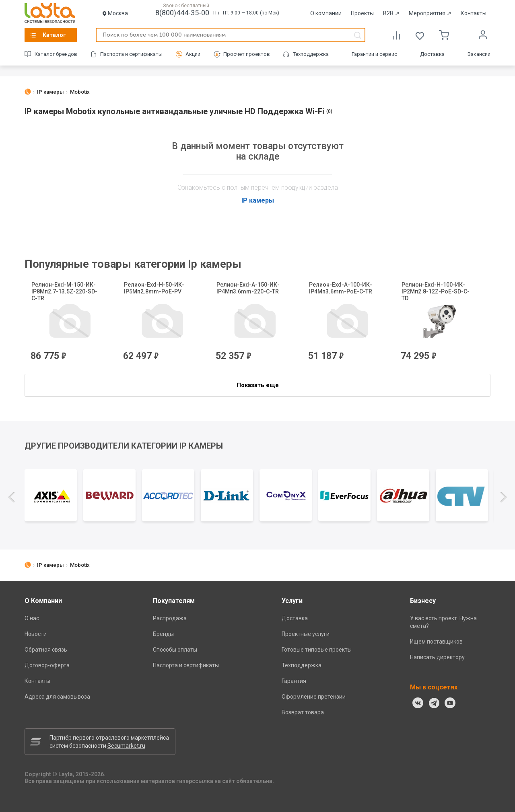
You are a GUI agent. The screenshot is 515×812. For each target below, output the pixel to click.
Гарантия (294, 681)
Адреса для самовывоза (57, 697)
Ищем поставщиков (436, 642)
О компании (326, 13)
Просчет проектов (247, 54)
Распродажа (170, 618)
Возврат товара (303, 712)
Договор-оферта (47, 665)
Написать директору (437, 657)
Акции (193, 54)
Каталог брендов (56, 54)
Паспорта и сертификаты (131, 54)
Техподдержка (311, 54)
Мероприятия (430, 13)
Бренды (163, 634)
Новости (36, 634)
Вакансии (479, 54)
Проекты (362, 13)
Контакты (474, 13)
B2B (391, 13)
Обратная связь (46, 650)
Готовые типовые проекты (317, 650)
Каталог (54, 35)
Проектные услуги (306, 634)
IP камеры (258, 200)
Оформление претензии (314, 697)
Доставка (432, 54)
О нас (32, 618)
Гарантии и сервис (374, 54)
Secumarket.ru (126, 746)
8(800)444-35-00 (182, 13)
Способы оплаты (175, 650)
